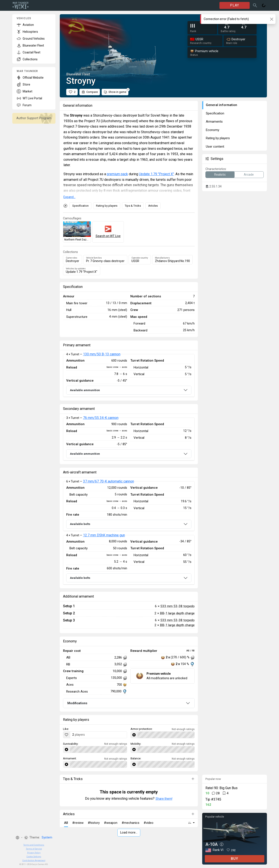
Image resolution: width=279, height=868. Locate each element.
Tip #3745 (213, 799)
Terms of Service (34, 849)
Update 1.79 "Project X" (156, 174)
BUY (235, 859)
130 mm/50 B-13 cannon (102, 354)
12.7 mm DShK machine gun (104, 535)
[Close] (272, 19)
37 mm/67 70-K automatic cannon (109, 481)
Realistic (220, 175)
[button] (17, 838)
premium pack (117, 174)
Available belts (80, 524)
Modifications (77, 703)
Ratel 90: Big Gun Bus (221, 788)
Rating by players (107, 206)
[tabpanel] (129, 376)
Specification (80, 206)
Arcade (249, 175)
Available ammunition (85, 390)
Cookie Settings (34, 856)
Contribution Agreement (34, 860)
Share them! (164, 799)
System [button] (47, 838)
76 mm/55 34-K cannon (101, 418)
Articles (153, 206)
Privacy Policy (34, 853)
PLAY (235, 5)
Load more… (129, 833)
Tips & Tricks (133, 206)
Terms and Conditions (34, 845)
